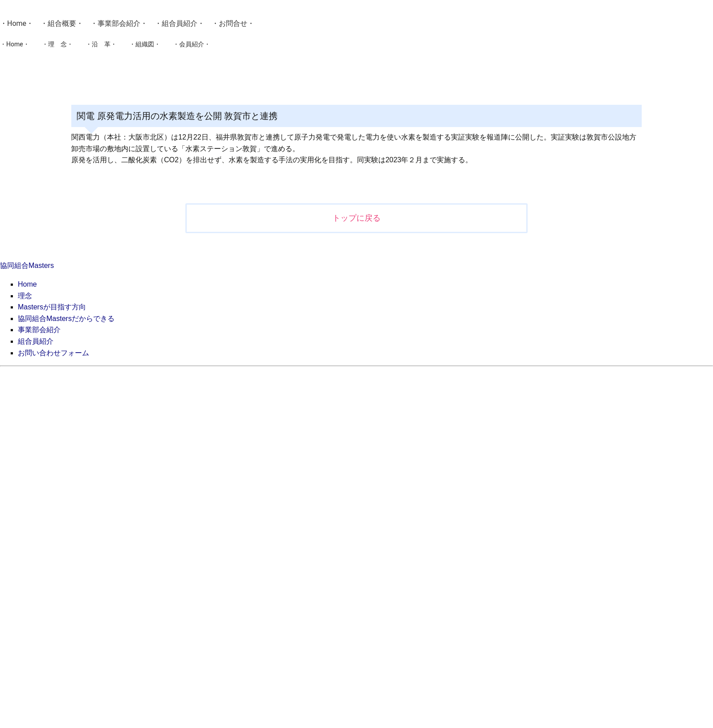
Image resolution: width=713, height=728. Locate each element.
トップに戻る (356, 218)
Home (17, 23)
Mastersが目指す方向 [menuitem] (52, 307)
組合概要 (62, 23)
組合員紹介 (180, 23)
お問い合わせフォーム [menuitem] (53, 353)
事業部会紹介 (119, 23)
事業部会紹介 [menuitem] (39, 330)
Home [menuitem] (27, 284)
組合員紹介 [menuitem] (36, 341)
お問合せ (233, 23)
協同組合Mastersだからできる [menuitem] (66, 319)
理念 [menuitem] (25, 296)
